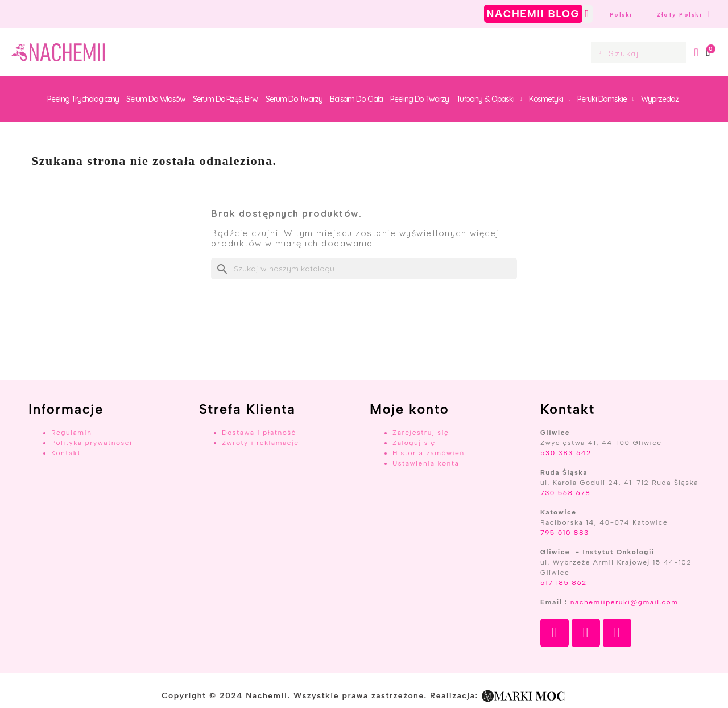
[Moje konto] (696, 52)
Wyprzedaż (659, 99)
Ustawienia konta (426, 463)
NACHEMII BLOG (533, 14)
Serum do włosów (156, 99)
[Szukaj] (364, 269)
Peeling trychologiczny (83, 99)
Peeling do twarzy (419, 99)
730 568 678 (565, 493)
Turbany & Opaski (489, 99)
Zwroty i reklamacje (260, 443)
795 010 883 (565, 533)
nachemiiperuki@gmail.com (624, 602)
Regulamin (71, 433)
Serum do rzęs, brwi (226, 99)
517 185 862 (564, 583)
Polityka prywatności (92, 443)
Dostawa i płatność (259, 433)
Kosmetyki (550, 99)
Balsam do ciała (357, 99)
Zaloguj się (414, 443)
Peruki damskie (605, 99)
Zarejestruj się (421, 433)
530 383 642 (566, 453)
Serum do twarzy (294, 99)
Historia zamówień (429, 453)
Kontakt (66, 453)
